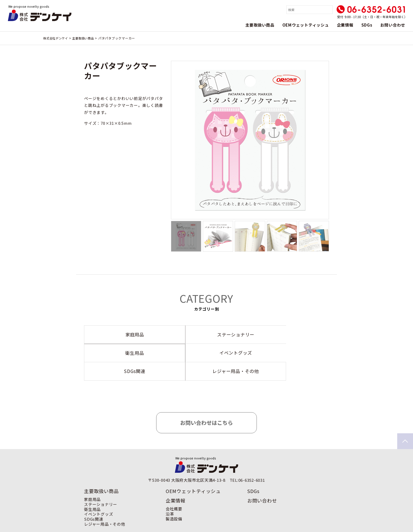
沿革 (170, 495)
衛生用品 (92, 491)
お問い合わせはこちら (206, 404)
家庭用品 (92, 481)
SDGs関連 (94, 501)
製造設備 (174, 500)
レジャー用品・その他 (105, 506)
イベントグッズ (99, 496)
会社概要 (174, 490)
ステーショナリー (101, 486)
